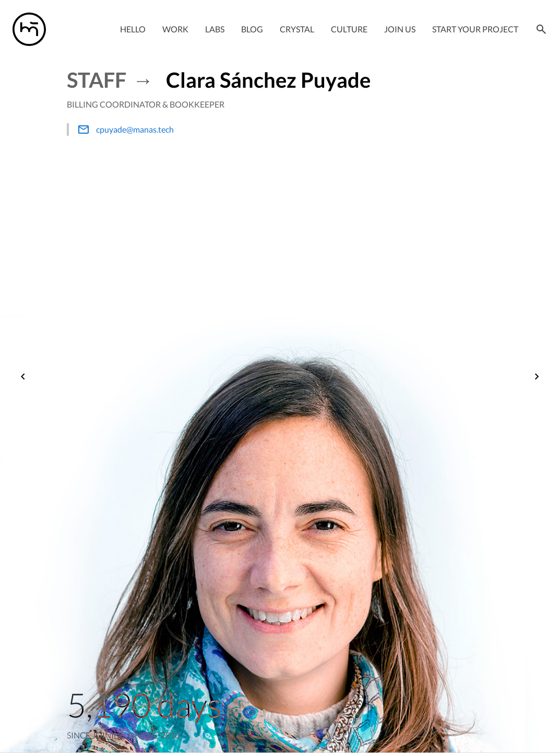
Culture (349, 29)
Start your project (475, 29)
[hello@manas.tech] (224, 130)
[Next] (537, 378)
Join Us (400, 29)
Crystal (297, 29)
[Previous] (23, 378)
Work (175, 29)
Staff (97, 80)
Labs (215, 29)
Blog (252, 29)
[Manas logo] (29, 29)
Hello (133, 29)
